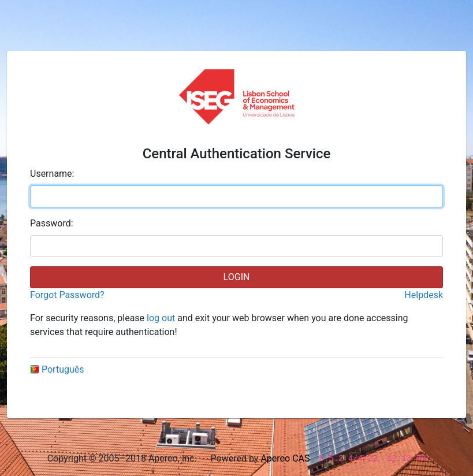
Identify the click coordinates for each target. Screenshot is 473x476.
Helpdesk (424, 295)
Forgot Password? (67, 295)
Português (57, 369)
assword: (52, 223)
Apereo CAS (285, 458)
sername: (52, 174)
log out (161, 318)
